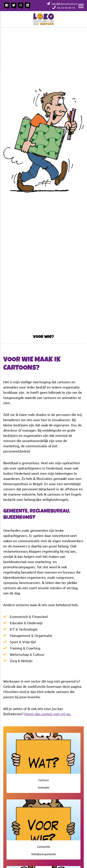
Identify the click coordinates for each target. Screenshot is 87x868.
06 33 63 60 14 (64, 8)
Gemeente (44, 847)
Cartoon (44, 780)
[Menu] (81, 5)
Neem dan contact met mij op (47, 714)
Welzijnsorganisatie (44, 854)
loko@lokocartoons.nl (62, 4)
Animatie (44, 787)
